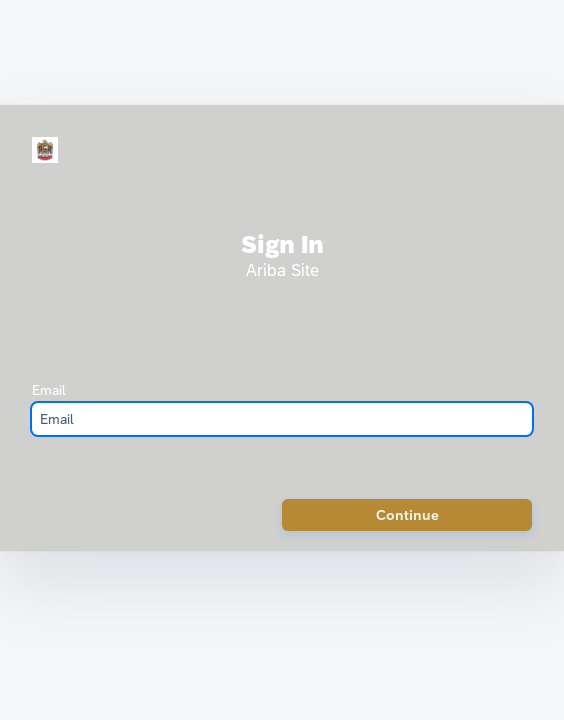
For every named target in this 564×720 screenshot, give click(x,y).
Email (49, 390)
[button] (407, 515)
